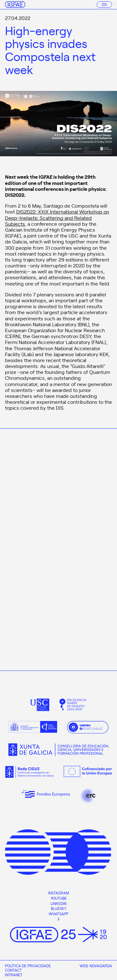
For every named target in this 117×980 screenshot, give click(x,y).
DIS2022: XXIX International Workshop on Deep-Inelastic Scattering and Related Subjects (57, 217)
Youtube (59, 898)
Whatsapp (58, 914)
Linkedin (58, 903)
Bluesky (59, 908)
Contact (13, 970)
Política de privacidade (28, 966)
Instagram (58, 893)
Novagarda (101, 966)
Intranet (14, 975)
